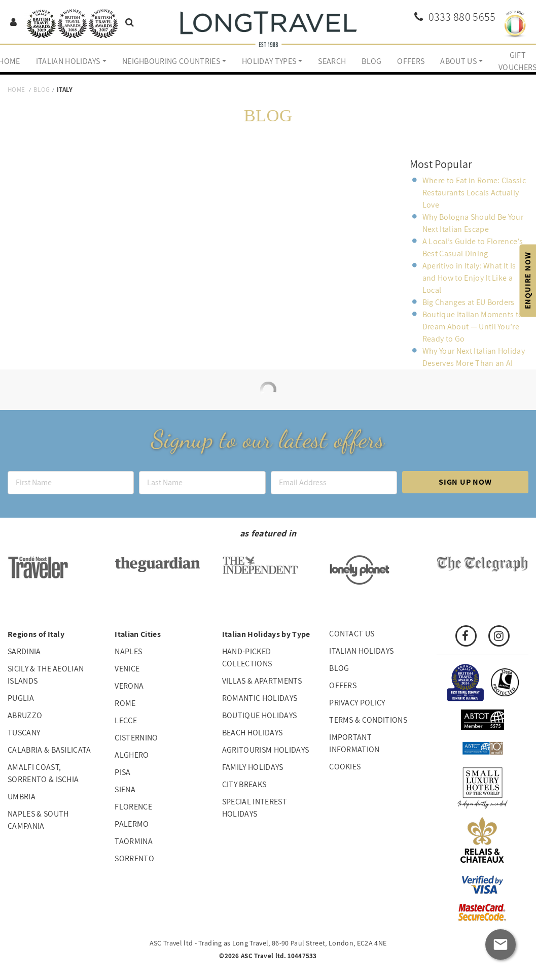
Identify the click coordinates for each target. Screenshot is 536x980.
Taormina (134, 841)
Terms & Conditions (368, 720)
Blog (371, 61)
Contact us (352, 634)
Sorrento (134, 858)
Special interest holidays (255, 808)
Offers (411, 61)
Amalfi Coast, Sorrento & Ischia (43, 773)
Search (332, 61)
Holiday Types (269, 61)
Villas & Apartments (262, 681)
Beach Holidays (252, 733)
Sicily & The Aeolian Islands (46, 675)
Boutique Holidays (259, 715)
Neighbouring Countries (171, 61)
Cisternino (136, 738)
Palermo (132, 824)
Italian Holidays (68, 61)
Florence (133, 807)
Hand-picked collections (247, 657)
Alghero (132, 755)
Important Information (354, 743)
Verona (129, 686)
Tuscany (24, 733)
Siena (125, 789)
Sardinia (24, 651)
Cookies (345, 767)
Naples (128, 651)
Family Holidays (253, 767)
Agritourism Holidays (265, 750)
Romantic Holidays (260, 698)
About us (458, 61)
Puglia (21, 698)
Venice (127, 669)
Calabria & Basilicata (49, 750)
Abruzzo (25, 715)
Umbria (22, 797)
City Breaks (244, 784)
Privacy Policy (357, 703)
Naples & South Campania (38, 820)
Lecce (126, 720)
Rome (125, 703)
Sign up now (465, 482)
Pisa (122, 772)
